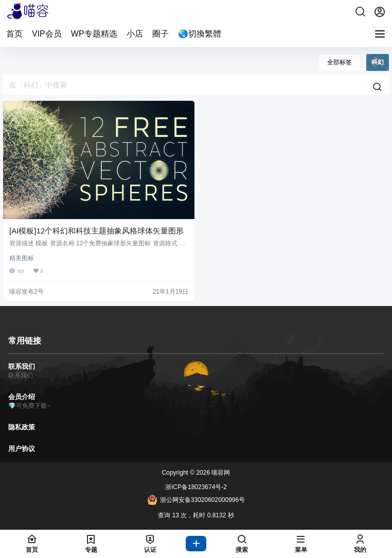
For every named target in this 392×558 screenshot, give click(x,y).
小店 (135, 34)
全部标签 (340, 62)
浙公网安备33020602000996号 (196, 500)
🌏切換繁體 (200, 34)
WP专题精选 (94, 34)
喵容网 (220, 473)
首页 (14, 34)
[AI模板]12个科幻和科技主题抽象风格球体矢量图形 (96, 231)
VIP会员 (47, 34)
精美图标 (22, 258)
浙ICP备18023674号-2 (196, 487)
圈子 (161, 34)
